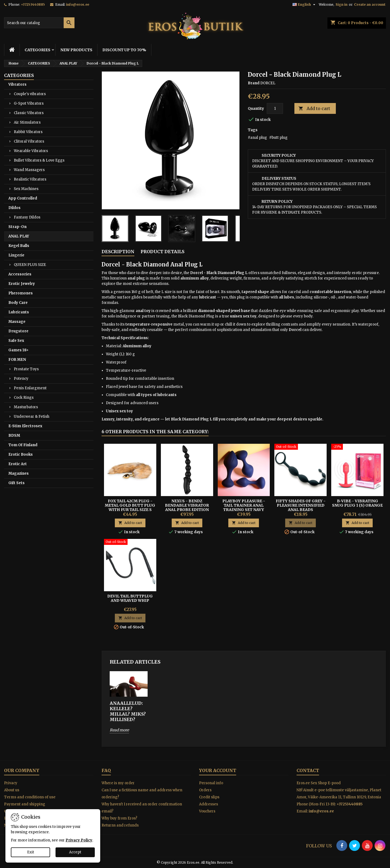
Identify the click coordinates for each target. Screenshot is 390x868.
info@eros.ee (78, 4)
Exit (31, 852)
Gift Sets (17, 483)
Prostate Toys (26, 369)
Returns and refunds (120, 825)
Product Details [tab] (162, 252)
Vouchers (207, 811)
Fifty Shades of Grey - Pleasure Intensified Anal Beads (301, 505)
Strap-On (17, 227)
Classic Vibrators (29, 113)
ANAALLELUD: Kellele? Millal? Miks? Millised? (128, 711)
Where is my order (118, 783)
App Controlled (23, 198)
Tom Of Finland (23, 445)
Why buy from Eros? (119, 818)
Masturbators (26, 407)
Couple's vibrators (30, 94)
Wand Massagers (29, 170)
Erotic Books (21, 454)
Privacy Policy (79, 840)
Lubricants (19, 312)
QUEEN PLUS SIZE (30, 265)
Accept (75, 852)
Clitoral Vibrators (29, 141)
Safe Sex (16, 341)
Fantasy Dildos (27, 217)
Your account (218, 770)
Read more (119, 730)
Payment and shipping (25, 804)
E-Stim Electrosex (25, 426)
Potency (21, 379)
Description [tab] (118, 252)
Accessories (20, 274)
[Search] (39, 23)
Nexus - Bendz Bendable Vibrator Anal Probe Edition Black (187, 507)
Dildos (14, 208)
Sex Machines (26, 189)
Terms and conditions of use (30, 797)
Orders (205, 790)
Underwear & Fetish (32, 417)
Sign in (342, 4)
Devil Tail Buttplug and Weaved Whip (130, 598)
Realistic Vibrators (30, 179)
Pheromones (21, 293)
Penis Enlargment (30, 388)
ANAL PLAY (19, 236)
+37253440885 (33, 4)
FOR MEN (17, 360)
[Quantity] (275, 108)
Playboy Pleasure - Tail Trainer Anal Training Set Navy (244, 505)
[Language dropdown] (305, 5)
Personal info (211, 783)
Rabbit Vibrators (28, 132)
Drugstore (18, 331)
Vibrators (17, 84)
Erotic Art (18, 464)
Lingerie (16, 255)
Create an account (370, 4)
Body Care (18, 303)
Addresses (209, 804)
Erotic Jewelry (22, 284)
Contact (308, 770)
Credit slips (209, 797)
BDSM (14, 435)
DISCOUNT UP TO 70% (124, 50)
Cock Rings (24, 398)
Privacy (11, 783)
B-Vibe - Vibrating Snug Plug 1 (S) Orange (357, 503)
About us (12, 790)
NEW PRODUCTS (76, 50)
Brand (254, 83)
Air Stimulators (27, 122)
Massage (17, 322)
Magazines (19, 473)
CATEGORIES (38, 50)
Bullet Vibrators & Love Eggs (39, 160)
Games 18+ (19, 350)
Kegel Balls (19, 246)
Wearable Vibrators (31, 151)
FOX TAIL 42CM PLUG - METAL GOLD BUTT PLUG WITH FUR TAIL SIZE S (130, 505)
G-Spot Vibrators (29, 103)
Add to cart (314, 109)
